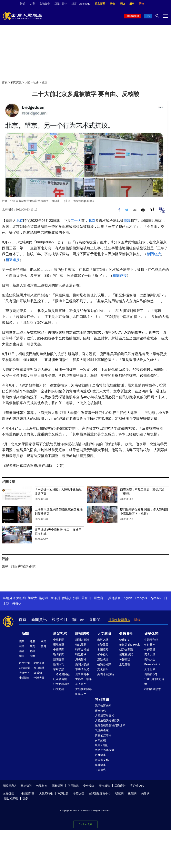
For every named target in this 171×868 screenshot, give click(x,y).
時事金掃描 (82, 649)
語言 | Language (81, 4)
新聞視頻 (60, 634)
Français (141, 598)
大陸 (27, 82)
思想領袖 (81, 659)
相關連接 (154, 254)
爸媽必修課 (104, 664)
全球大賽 (39, 678)
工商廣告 (100, 770)
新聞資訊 (16, 82)
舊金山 (86, 598)
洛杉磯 (44, 598)
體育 (44, 646)
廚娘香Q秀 (151, 674)
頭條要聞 (24, 663)
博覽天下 (24, 673)
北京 (20, 221)
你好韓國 (150, 649)
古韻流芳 (103, 649)
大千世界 (150, 669)
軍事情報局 (82, 669)
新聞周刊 (59, 664)
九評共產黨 (102, 730)
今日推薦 (39, 668)
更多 (25, 798)
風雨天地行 (102, 745)
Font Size (152, 209)
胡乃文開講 (126, 649)
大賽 (32, 4)
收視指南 (42, 786)
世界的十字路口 (85, 679)
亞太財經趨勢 (61, 684)
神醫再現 (125, 659)
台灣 (32, 646)
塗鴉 (127, 221)
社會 (36, 82)
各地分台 (45, 4)
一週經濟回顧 (61, 674)
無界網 (145, 794)
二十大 (76, 221)
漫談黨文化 (102, 760)
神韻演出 (24, 678)
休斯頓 (66, 598)
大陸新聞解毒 (84, 689)
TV (149, 16)
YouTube (166, 4)
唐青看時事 (82, 674)
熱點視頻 (39, 663)
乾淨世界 (63, 794)
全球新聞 (59, 640)
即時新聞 (24, 668)
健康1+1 (124, 640)
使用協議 (73, 786)
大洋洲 (55, 598)
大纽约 (21, 598)
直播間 (95, 619)
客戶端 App (137, 786)
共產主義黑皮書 (105, 750)
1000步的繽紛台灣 (154, 682)
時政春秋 (81, 654)
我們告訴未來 (103, 706)
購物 (142, 4)
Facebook (153, 4)
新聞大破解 (82, 664)
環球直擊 (59, 645)
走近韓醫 (125, 664)
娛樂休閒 (151, 634)
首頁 (5, 82)
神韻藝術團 (27, 794)
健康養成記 (126, 654)
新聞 (25, 634)
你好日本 (150, 645)
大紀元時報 (46, 794)
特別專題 (102, 700)
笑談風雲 (103, 645)
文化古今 (103, 669)
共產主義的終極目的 (107, 720)
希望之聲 (79, 794)
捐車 (132, 4)
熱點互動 (81, 645)
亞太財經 (59, 689)
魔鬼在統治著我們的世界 (110, 725)
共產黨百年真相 (105, 716)
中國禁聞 (59, 649)
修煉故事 (100, 765)
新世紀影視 (11, 798)
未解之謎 (103, 640)
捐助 (122, 4)
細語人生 (81, 694)
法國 (76, 598)
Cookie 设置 (85, 824)
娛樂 (44, 641)
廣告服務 (104, 786)
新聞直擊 (59, 659)
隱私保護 (57, 786)
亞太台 (98, 598)
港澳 (32, 641)
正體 (57, 4)
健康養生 (126, 634)
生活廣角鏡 (151, 640)
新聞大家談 (82, 640)
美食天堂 (150, 654)
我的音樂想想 (153, 689)
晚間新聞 (59, 654)
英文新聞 (100, 4)
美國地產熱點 (106, 674)
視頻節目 (60, 619)
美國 (21, 646)
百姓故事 (100, 755)
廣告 (112, 4)
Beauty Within (153, 664)
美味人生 (150, 659)
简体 (65, 4)
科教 (32, 656)
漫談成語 (103, 659)
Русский (156, 598)
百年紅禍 (100, 740)
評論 (21, 651)
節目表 (78, 619)
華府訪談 (59, 669)
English (127, 598)
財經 (32, 651)
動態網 (132, 794)
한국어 (17, 604)
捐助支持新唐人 (119, 620)
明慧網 (119, 794)
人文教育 (104, 634)
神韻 (23, 4)
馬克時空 (81, 684)
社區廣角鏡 (60, 679)
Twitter (159, 4)
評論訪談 (82, 634)
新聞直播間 (133, 16)
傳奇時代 (100, 711)
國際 (21, 641)
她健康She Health (130, 645)
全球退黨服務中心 (100, 794)
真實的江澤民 (103, 735)
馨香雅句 (103, 654)
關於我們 (26, 786)
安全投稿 (89, 786)
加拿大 (32, 598)
